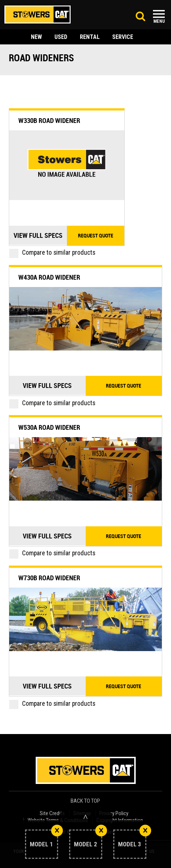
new (36, 37)
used (61, 37)
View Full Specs (38, 235)
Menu (159, 21)
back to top (86, 801)
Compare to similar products (52, 253)
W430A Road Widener (49, 277)
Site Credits (52, 813)
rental (90, 37)
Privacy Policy (114, 813)
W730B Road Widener (49, 578)
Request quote (96, 235)
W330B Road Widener (49, 120)
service (123, 37)
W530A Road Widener (49, 427)
